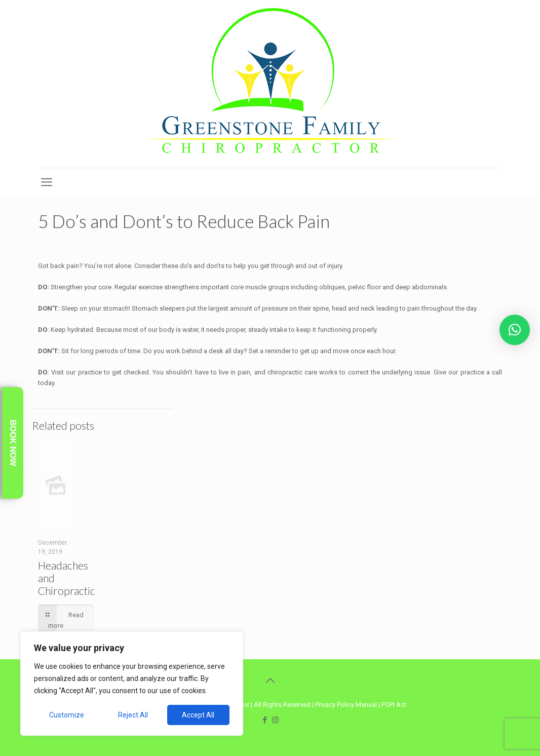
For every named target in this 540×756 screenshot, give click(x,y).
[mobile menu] (47, 182)
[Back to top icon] (270, 681)
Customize (67, 715)
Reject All (133, 715)
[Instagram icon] (275, 720)
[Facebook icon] (265, 720)
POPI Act (394, 705)
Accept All (198, 715)
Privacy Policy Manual (346, 705)
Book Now (13, 443)
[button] (515, 330)
